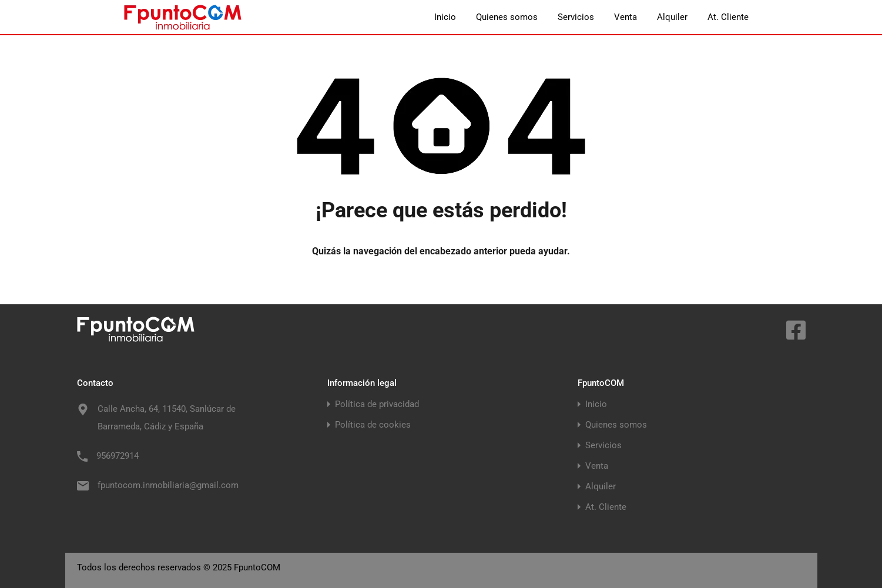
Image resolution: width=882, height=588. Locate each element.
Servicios (576, 17)
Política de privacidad (377, 404)
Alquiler (672, 17)
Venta (626, 17)
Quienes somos (507, 17)
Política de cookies (373, 425)
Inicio (445, 17)
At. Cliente (728, 17)
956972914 (118, 456)
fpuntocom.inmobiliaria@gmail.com (168, 485)
